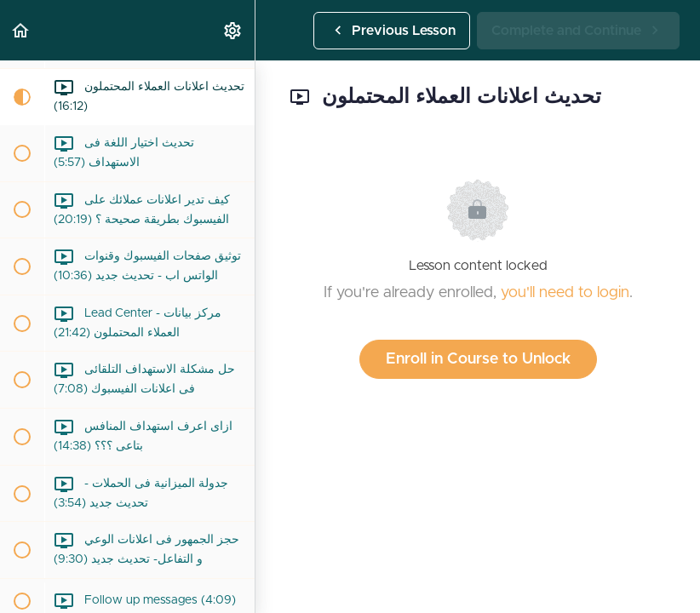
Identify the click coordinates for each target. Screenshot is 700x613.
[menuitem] (233, 30)
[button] (21, 30)
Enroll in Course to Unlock (478, 359)
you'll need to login (565, 293)
